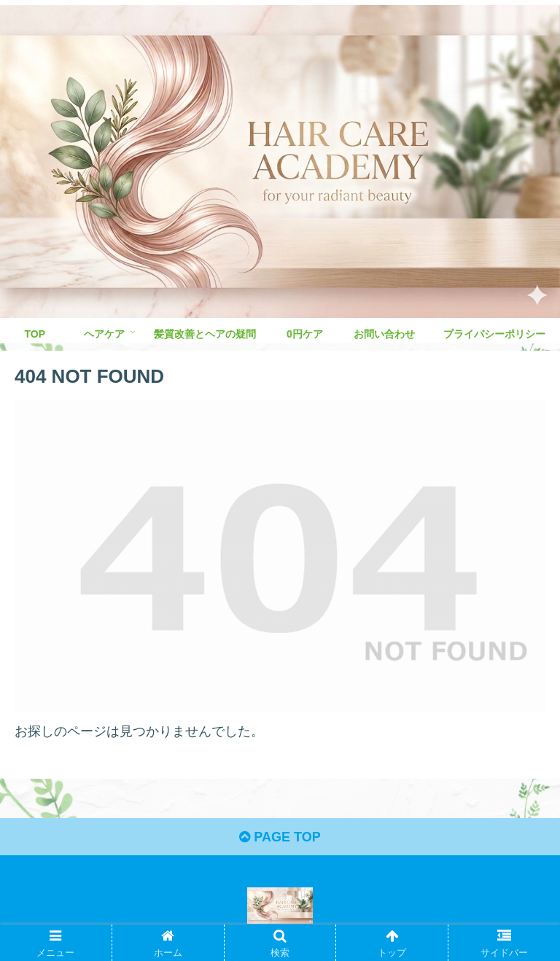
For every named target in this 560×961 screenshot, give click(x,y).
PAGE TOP (280, 837)
